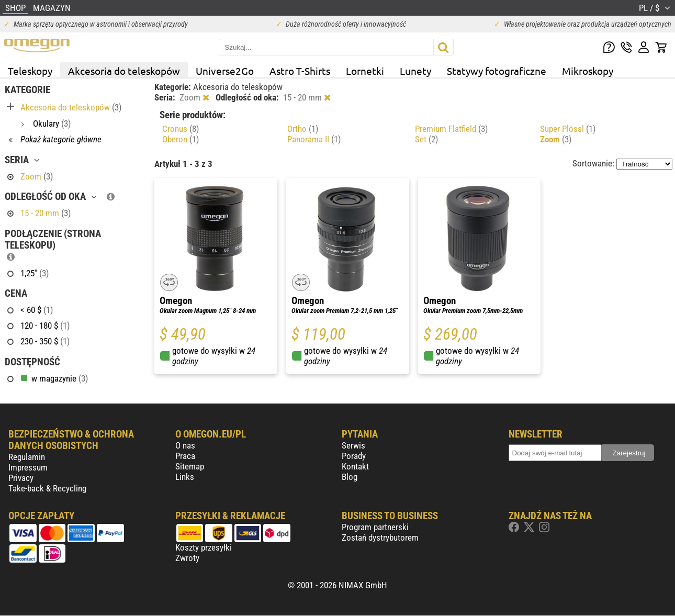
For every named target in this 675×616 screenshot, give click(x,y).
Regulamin (27, 457)
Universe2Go (225, 71)
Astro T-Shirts (300, 71)
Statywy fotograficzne (497, 71)
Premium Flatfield (451, 129)
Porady (354, 456)
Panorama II (314, 139)
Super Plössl (568, 129)
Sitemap (190, 466)
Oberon (181, 139)
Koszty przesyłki (204, 547)
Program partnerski (375, 527)
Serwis (353, 445)
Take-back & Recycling (47, 488)
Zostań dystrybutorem (380, 537)
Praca (185, 456)
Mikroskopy (588, 71)
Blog (350, 477)
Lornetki (365, 71)
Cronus (181, 129)
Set (426, 139)
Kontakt (355, 466)
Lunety (415, 71)
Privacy (21, 478)
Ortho (303, 129)
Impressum (28, 467)
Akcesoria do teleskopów (124, 71)
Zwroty (187, 558)
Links (185, 477)
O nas (185, 445)
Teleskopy (30, 71)
